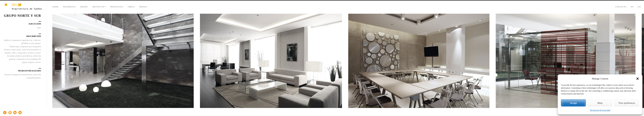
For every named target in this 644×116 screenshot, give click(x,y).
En (639, 7)
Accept (573, 103)
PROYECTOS (98, 7)
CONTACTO (621, 7)
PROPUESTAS (117, 7)
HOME (55, 7)
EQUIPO (84, 7)
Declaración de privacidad (600, 110)
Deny (600, 103)
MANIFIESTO (69, 7)
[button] (638, 79)
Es (632, 7)
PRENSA (143, 7)
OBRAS (131, 7)
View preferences (627, 103)
